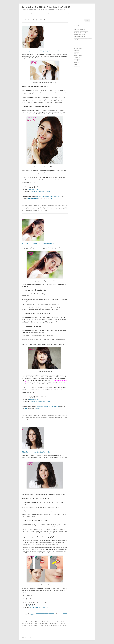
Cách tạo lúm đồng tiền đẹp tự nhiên (36, 452)
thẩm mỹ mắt (33, 211)
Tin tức (26, 408)
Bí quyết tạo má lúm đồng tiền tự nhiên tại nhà (40, 244)
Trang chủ (25, 14)
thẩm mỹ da (47, 625)
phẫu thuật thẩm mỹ (61, 207)
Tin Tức (68, 14)
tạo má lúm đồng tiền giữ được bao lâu (54, 209)
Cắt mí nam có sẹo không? (79, 29)
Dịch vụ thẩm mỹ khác (34, 198)
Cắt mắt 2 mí (49, 198)
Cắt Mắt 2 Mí (41, 14)
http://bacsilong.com (34, 189)
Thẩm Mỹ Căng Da (78, 56)
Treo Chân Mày (77, 66)
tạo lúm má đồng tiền (48, 417)
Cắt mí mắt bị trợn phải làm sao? (81, 31)
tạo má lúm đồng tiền (39, 625)
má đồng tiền (64, 205)
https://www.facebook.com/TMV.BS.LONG (40, 191)
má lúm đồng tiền (26, 207)
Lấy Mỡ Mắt (76, 52)
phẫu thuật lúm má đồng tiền (37, 207)
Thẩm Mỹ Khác (60, 14)
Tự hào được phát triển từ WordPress (30, 638)
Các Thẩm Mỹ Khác (38, 205)
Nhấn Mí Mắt (77, 54)
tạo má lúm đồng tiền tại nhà (59, 417)
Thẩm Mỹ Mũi (77, 61)
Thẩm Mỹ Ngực (77, 63)
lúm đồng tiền (50, 205)
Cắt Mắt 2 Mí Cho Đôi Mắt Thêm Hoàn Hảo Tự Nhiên (47, 7)
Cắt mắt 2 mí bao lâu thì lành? (80, 36)
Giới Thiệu (33, 14)
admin (45, 211)
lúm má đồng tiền (57, 205)
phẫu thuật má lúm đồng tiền (50, 207)
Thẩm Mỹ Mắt (50, 14)
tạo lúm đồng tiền (52, 624)
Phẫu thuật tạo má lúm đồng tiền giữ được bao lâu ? (42, 51)
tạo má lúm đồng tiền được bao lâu (38, 209)
